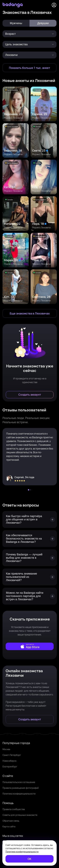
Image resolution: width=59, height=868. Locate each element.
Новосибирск (9, 761)
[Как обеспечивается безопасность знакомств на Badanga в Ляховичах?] (30, 539)
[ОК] (29, 859)
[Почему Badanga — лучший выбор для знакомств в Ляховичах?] (30, 558)
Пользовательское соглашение (19, 782)
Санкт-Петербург (12, 755)
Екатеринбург (10, 767)
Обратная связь (11, 821)
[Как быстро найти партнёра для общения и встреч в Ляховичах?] (30, 520)
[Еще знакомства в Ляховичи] (30, 313)
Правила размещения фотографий (21, 788)
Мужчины (16, 23)
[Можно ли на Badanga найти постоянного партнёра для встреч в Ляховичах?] (30, 596)
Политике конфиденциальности (22, 852)
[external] (30, 646)
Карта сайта (9, 826)
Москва (6, 749)
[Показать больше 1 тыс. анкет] (29, 68)
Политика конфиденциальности (19, 794)
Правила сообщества (14, 809)
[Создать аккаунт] (30, 395)
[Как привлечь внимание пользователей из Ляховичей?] (30, 577)
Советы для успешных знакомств (20, 815)
